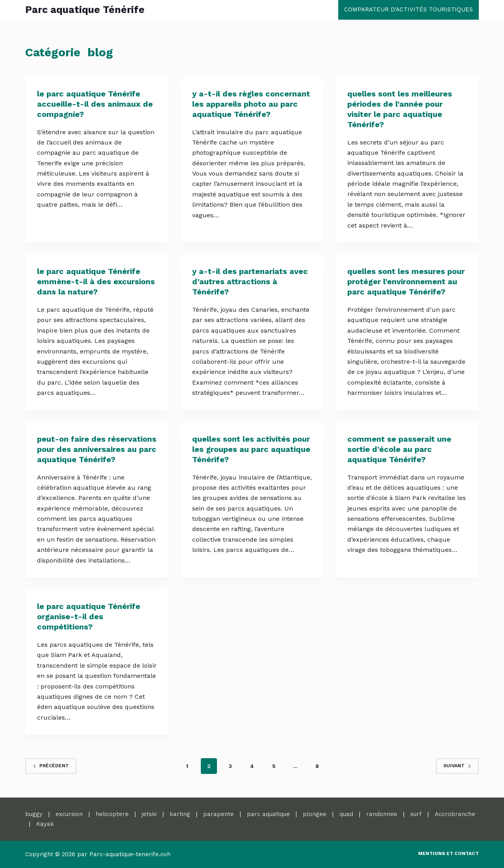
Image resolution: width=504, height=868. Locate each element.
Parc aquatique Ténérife (85, 10)
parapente (219, 814)
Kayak (45, 824)
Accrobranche (455, 814)
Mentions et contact (448, 853)
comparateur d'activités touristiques (409, 9)
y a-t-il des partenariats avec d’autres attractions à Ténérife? (250, 281)
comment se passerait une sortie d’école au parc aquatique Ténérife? (399, 449)
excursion (69, 814)
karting (180, 814)
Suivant (457, 766)
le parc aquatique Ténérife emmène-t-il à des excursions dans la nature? (96, 281)
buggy (34, 814)
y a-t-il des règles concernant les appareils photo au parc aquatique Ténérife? (251, 104)
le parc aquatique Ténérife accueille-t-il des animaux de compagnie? (95, 104)
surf (416, 814)
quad (346, 814)
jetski (149, 814)
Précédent (51, 766)
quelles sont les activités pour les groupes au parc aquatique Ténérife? (251, 449)
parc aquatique (268, 814)
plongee (315, 814)
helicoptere (112, 814)
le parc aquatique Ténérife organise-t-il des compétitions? (89, 616)
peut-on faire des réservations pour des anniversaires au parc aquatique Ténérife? (97, 449)
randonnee (382, 814)
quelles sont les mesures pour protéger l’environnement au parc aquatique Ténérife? (406, 281)
